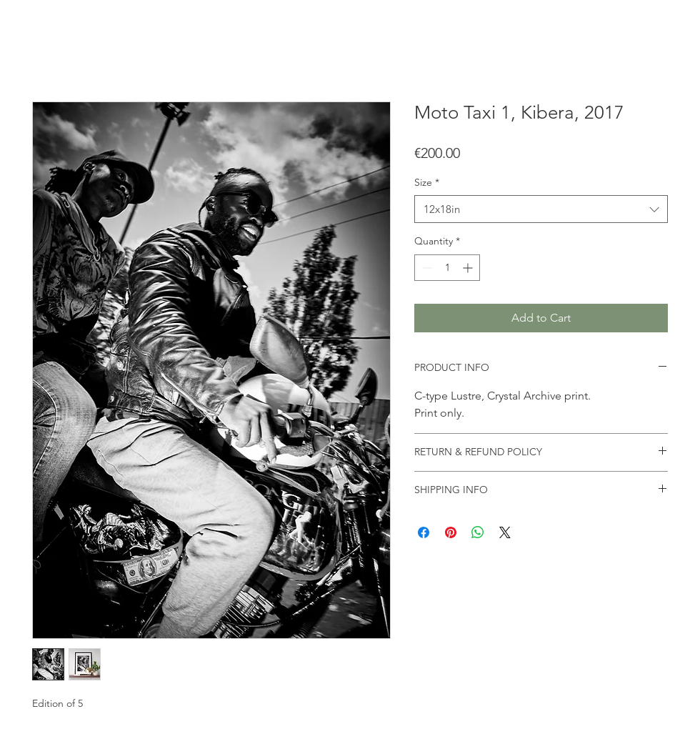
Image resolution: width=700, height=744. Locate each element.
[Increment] (469, 268)
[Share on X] (505, 532)
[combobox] (541, 209)
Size (427, 182)
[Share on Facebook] (424, 532)
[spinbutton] (447, 268)
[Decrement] (425, 268)
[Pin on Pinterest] (451, 532)
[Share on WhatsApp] (478, 532)
